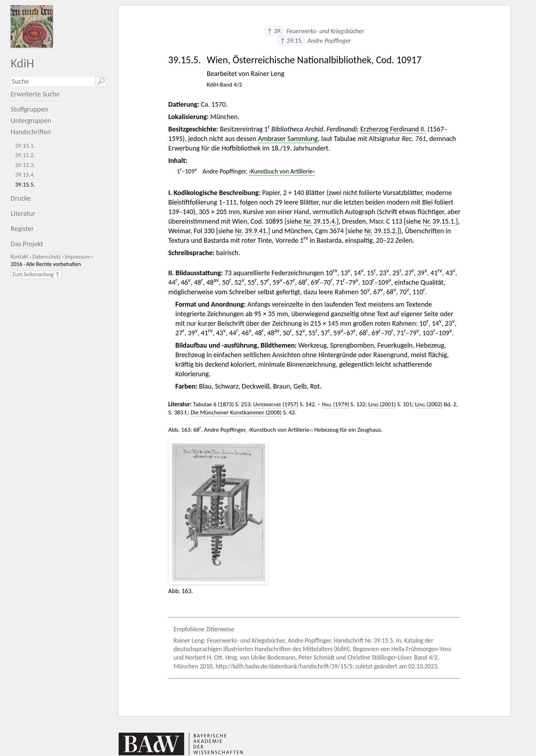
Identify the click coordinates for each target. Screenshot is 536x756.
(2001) (382, 404)
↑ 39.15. (291, 41)
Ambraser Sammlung (288, 138)
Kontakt (19, 257)
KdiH (22, 63)
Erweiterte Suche (35, 94)
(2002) (429, 404)
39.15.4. (25, 175)
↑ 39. (274, 31)
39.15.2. (25, 155)
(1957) (276, 404)
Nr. (308, 221)
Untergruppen (31, 120)
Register (22, 229)
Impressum (77, 257)
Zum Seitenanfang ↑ (36, 274)
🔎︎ (101, 81)
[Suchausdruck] (53, 81)
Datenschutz (47, 257)
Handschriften (31, 132)
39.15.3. (25, 165)
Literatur (23, 213)
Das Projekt (27, 244)
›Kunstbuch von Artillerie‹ (282, 171)
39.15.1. (25, 146)
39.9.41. (256, 231)
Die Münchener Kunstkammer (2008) (236, 412)
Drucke (21, 198)
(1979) (336, 404)
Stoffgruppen (29, 109)
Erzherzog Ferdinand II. (393, 129)
